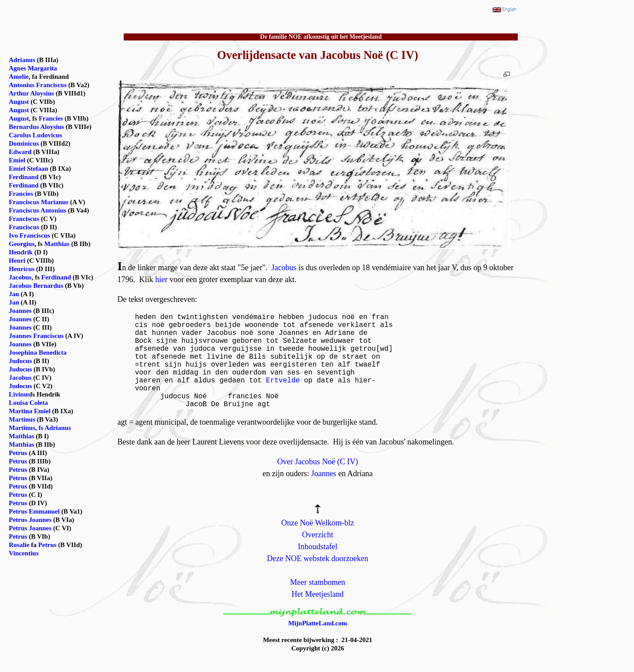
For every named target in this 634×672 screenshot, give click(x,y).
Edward (20, 152)
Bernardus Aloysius (36, 127)
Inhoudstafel (317, 547)
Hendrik (21, 252)
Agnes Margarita (33, 68)
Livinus (19, 394)
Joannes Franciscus (36, 336)
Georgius (22, 244)
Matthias (57, 244)
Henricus (22, 269)
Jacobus (284, 268)
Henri (17, 261)
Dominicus (24, 143)
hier (161, 279)
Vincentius (24, 553)
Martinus (22, 419)
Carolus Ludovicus (35, 135)
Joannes (324, 474)
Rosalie (19, 545)
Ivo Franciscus (29, 235)
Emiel (17, 160)
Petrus (18, 453)
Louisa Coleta (28, 403)
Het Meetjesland (317, 594)
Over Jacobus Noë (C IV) (317, 462)
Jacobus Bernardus (36, 286)
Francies (51, 118)
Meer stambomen (318, 582)
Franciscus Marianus (39, 202)
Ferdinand (24, 177)
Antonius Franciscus (38, 85)
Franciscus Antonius (37, 210)
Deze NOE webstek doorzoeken (317, 558)
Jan (14, 294)
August (19, 102)
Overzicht (318, 535)
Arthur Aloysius (31, 93)
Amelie (19, 77)
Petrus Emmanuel (34, 511)
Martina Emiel (30, 411)
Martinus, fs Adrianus (40, 428)
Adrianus (22, 60)
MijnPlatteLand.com (318, 623)
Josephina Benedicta (38, 353)
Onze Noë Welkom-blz (318, 523)
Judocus (20, 361)
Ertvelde (283, 381)
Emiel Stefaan (29, 169)
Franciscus (24, 219)
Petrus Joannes (30, 520)
